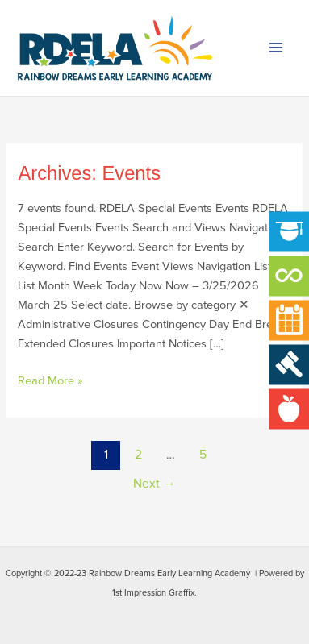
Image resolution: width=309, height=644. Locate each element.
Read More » (50, 380)
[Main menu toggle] (276, 48)
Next (154, 483)
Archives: (89, 173)
